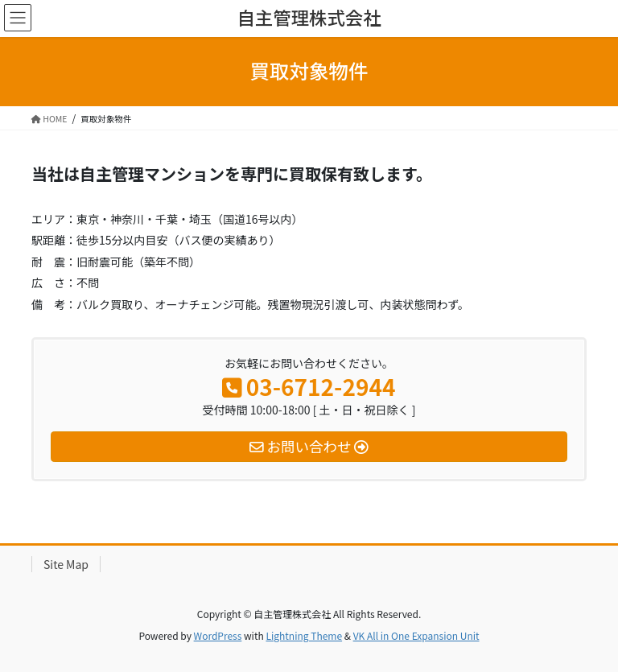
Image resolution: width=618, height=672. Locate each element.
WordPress (218, 635)
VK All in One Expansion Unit (416, 635)
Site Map (66, 564)
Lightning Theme (304, 635)
